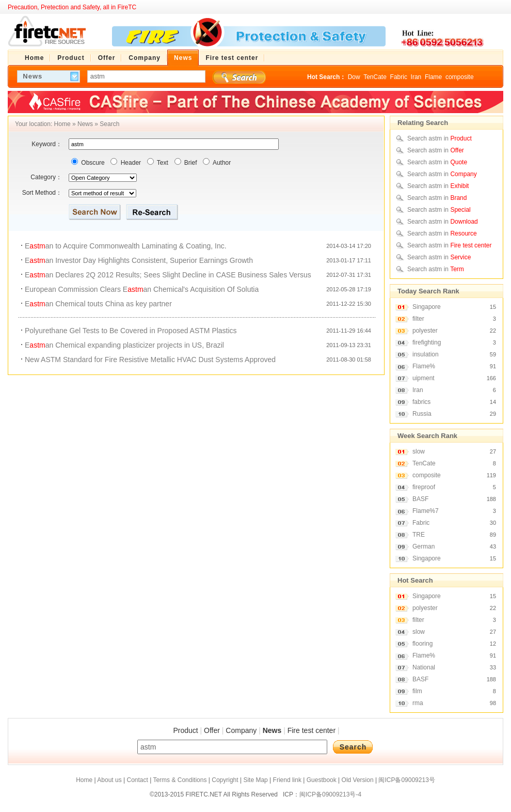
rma (418, 703)
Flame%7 (426, 511)
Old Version (358, 780)
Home (62, 124)
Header (130, 163)
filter (418, 319)
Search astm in (440, 138)
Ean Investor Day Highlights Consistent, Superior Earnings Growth (139, 260)
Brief (190, 163)
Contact (137, 780)
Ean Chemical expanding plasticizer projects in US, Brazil (124, 345)
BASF (420, 499)
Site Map (255, 780)
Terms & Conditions (180, 780)
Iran (416, 77)
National (424, 667)
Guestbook (322, 780)
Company (241, 730)
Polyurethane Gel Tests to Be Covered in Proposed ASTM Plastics (131, 331)
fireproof (424, 487)
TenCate (375, 77)
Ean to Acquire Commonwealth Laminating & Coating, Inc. (126, 246)
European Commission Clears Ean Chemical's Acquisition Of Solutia (142, 289)
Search (109, 124)
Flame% (424, 366)
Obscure (92, 163)
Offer (212, 730)
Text (162, 163)
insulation (426, 354)
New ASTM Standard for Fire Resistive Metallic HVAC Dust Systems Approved (150, 360)
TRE (419, 535)
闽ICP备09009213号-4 (330, 794)
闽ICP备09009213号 (406, 780)
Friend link (287, 780)
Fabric (399, 77)
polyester (425, 331)
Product (185, 730)
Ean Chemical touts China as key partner (98, 304)
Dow (354, 77)
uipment (424, 378)
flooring (422, 644)
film (417, 691)
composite (460, 77)
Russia (422, 414)
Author (221, 163)
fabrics (421, 402)
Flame (433, 77)
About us (109, 780)
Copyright (225, 780)
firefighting (427, 342)
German (424, 546)
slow (419, 451)
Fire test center (312, 730)
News (85, 124)
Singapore (427, 307)
